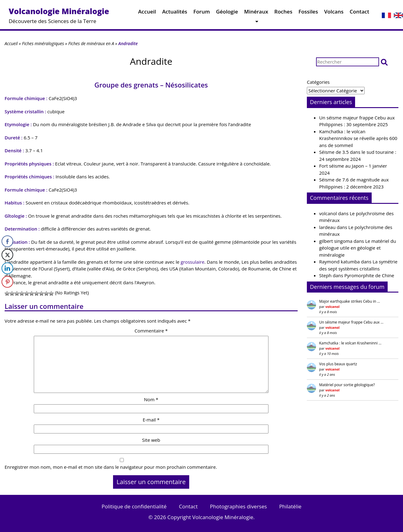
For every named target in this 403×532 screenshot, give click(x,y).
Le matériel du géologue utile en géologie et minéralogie (358, 248)
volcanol (328, 213)
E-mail (151, 420)
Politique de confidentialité (134, 506)
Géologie (227, 13)
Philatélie (290, 506)
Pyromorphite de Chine (369, 275)
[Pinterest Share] (7, 282)
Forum (202, 13)
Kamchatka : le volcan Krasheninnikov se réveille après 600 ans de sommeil (358, 138)
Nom (151, 399)
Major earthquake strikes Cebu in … (350, 301)
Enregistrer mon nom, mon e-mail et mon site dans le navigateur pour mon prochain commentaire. (111, 467)
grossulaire (192, 262)
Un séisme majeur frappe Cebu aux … (351, 322)
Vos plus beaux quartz (338, 364)
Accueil (147, 13)
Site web (151, 440)
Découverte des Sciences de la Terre (59, 15)
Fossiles (308, 13)
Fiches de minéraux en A (91, 43)
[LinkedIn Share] (7, 268)
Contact (359, 13)
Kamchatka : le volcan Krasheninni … (350, 343)
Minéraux (256, 13)
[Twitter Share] (7, 255)
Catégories (318, 82)
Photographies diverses (238, 506)
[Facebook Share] (7, 241)
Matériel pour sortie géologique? (347, 385)
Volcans (334, 13)
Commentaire (151, 331)
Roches (283, 13)
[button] (384, 62)
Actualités (175, 13)
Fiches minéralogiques (43, 43)
